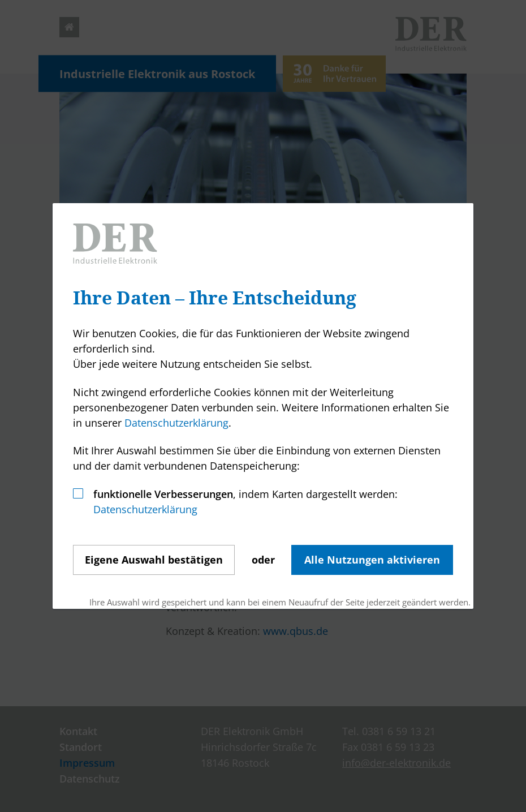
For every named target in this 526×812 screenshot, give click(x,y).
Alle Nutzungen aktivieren (372, 560)
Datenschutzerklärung (176, 423)
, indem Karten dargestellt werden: (245, 494)
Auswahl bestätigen (154, 560)
